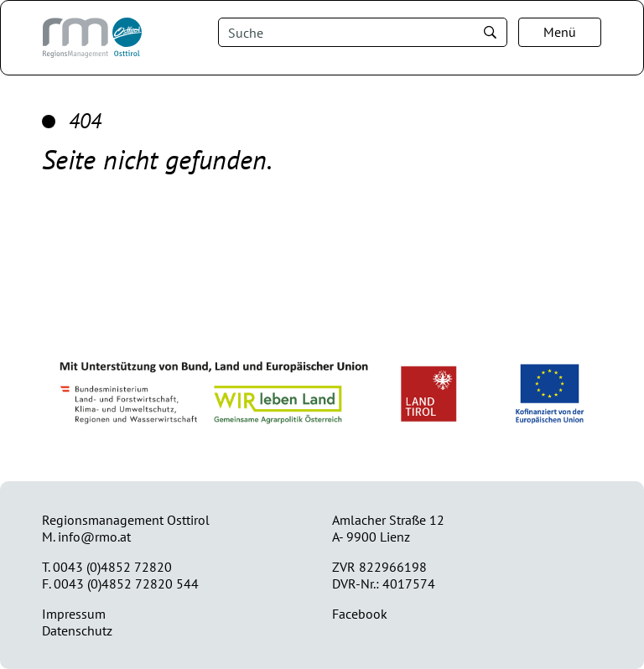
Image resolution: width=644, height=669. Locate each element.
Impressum (74, 614)
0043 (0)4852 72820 (112, 567)
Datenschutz (77, 630)
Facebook (360, 614)
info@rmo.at (94, 537)
